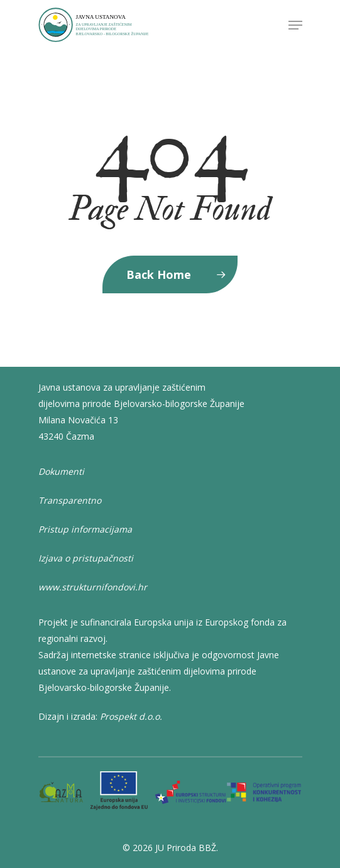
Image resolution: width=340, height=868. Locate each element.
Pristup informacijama (85, 529)
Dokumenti (61, 471)
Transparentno (70, 500)
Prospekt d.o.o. (131, 716)
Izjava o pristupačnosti (86, 558)
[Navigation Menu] (295, 25)
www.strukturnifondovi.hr (93, 587)
